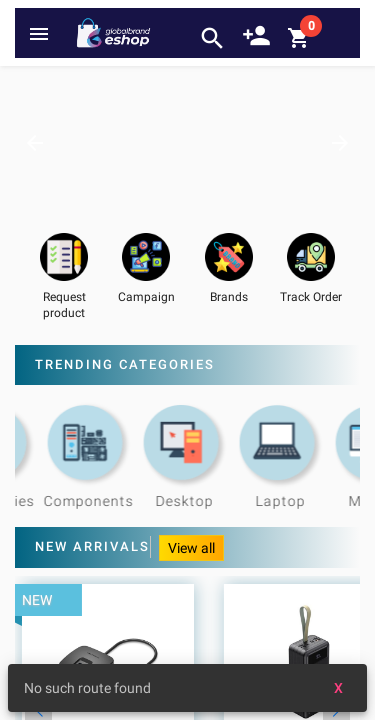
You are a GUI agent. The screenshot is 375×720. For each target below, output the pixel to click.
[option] (187, 142)
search (212, 38)
